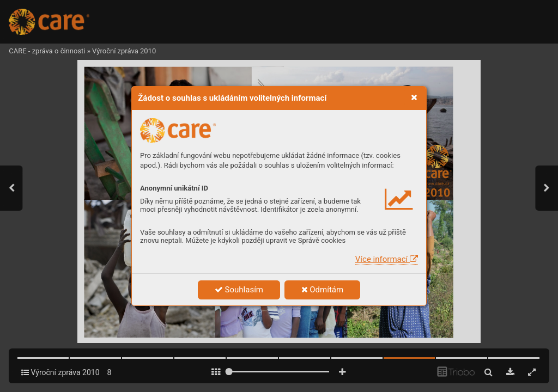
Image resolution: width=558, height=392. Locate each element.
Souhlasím (239, 290)
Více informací (387, 259)
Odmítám (323, 290)
